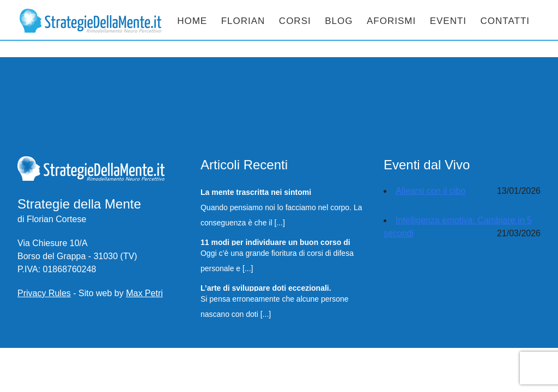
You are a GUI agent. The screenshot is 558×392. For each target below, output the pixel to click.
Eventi (448, 21)
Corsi (295, 21)
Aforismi (391, 21)
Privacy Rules (44, 293)
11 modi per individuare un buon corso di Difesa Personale (275, 242)
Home (192, 21)
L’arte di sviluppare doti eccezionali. (266, 287)
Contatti (505, 21)
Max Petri (144, 293)
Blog (339, 21)
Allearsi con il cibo (430, 191)
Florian (243, 21)
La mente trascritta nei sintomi (256, 192)
